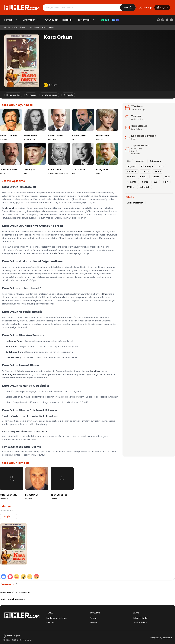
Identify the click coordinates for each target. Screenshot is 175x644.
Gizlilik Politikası (140, 622)
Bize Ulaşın (51, 622)
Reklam (93, 622)
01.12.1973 (53, 85)
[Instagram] (163, 20)
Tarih (166, 182)
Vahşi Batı (145, 187)
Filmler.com (26, 640)
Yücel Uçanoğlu (139, 109)
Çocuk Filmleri (110, 20)
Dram (161, 166)
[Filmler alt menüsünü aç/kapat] (16, 20)
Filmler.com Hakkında (57, 618)
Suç (156, 182)
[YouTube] (158, 20)
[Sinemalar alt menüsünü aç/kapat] (38, 20)
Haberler (67, 20)
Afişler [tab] (9, 516)
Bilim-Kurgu (147, 166)
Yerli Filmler (34, 27)
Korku (143, 177)
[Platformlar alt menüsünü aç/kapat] (94, 20)
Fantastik (132, 171)
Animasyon (155, 161)
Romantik (132, 182)
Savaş (145, 182)
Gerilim (145, 171)
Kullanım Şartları (140, 618)
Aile (129, 161)
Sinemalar (29, 20)
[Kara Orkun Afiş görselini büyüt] (14, 544)
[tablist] (9, 516)
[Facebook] (167, 20)
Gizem (158, 171)
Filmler (8, 20)
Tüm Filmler (19, 27)
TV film (130, 187)
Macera (156, 177)
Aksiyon (140, 161)
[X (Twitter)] (171, 20)
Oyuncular (51, 20)
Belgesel (131, 166)
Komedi (131, 177)
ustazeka (167, 638)
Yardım (93, 618)
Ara (128, 7)
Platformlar (84, 20)
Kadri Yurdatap (138, 119)
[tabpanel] (87, 544)
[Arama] (81, 8)
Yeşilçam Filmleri (135, 203)
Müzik (168, 177)
